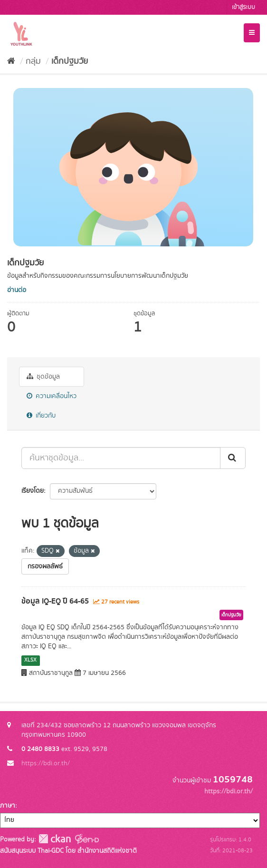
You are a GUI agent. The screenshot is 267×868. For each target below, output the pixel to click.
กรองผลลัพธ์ (45, 566)
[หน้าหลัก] (11, 61)
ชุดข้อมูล (43, 377)
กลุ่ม (33, 61)
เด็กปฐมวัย (70, 61)
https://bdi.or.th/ (46, 763)
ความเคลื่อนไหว (52, 396)
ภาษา (8, 806)
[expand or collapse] (252, 33)
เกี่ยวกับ (41, 416)
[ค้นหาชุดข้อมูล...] (121, 458)
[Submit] (233, 458)
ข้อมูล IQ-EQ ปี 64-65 (55, 601)
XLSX (30, 660)
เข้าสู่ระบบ (243, 7)
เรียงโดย (33, 491)
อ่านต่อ (17, 290)
